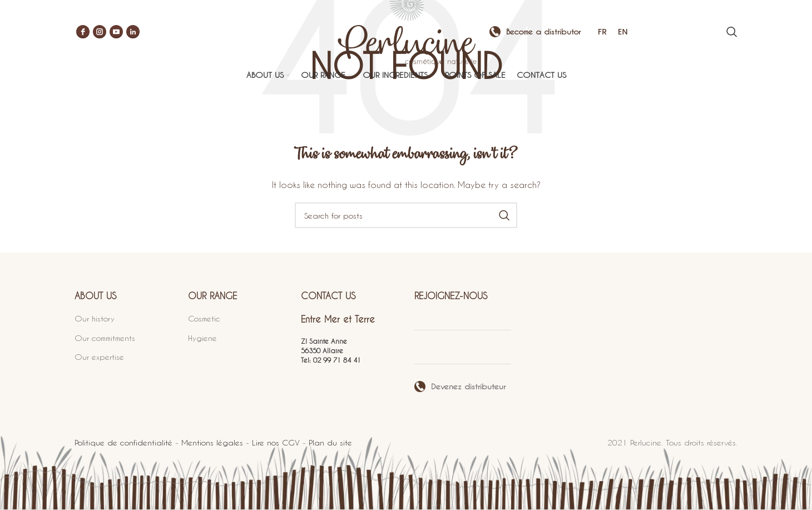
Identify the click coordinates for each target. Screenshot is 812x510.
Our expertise (99, 357)
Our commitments (105, 338)
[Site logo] (406, 32)
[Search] (732, 33)
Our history (95, 318)
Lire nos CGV (276, 442)
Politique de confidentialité (123, 442)
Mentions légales (212, 442)
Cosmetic (204, 318)
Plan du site (330, 442)
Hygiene (202, 338)
